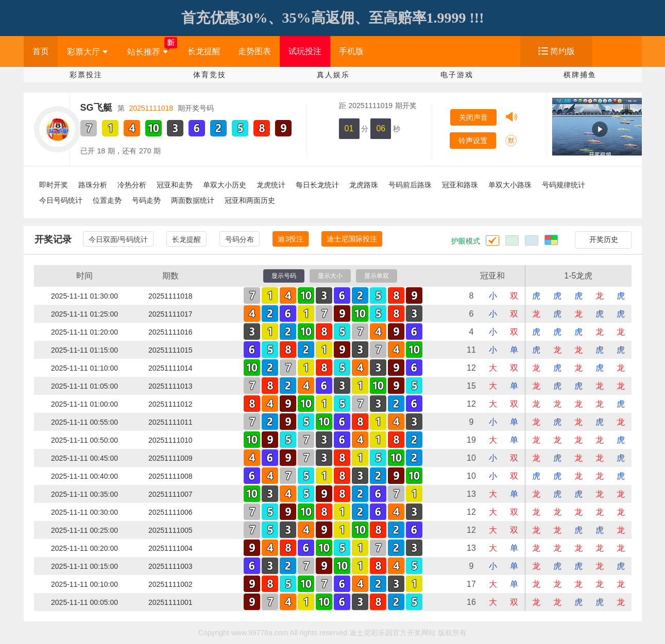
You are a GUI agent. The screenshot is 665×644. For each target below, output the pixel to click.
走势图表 (254, 51)
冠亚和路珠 (460, 185)
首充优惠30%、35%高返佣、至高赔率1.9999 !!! (333, 18)
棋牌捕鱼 (580, 75)
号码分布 (240, 239)
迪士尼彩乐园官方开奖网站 (393, 633)
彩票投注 (86, 75)
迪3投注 (291, 239)
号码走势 (146, 200)
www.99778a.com (260, 633)
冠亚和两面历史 (250, 200)
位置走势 (107, 200)
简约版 (562, 51)
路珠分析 (93, 185)
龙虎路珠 (364, 185)
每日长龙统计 (317, 185)
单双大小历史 (225, 185)
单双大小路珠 (510, 185)
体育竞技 (210, 75)
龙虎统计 (271, 185)
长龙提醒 (204, 51)
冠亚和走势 (175, 185)
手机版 (351, 51)
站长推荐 (148, 52)
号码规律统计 (564, 185)
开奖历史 (604, 239)
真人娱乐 (333, 75)
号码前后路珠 (410, 185)
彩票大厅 (87, 52)
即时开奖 (54, 185)
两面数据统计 (193, 200)
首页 (41, 51)
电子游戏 (457, 75)
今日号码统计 (61, 200)
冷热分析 (132, 185)
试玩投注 (305, 51)
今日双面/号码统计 (118, 239)
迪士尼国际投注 (352, 239)
